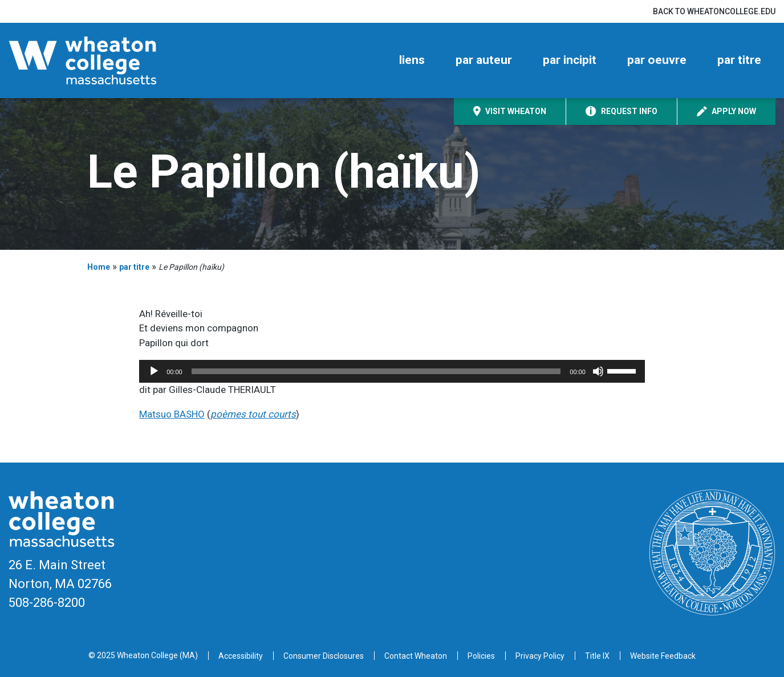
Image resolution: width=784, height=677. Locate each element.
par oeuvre (657, 60)
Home (99, 267)
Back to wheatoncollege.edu (714, 11)
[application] (392, 371)
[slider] (376, 371)
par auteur (484, 60)
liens (412, 60)
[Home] (103, 60)
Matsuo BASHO (172, 414)
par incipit (570, 60)
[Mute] (598, 371)
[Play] (154, 371)
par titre (739, 60)
